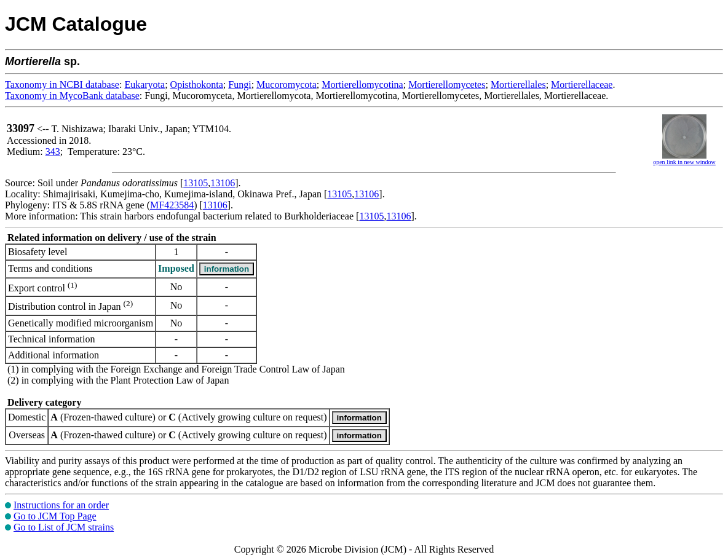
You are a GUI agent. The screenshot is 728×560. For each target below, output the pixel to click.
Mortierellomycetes (447, 85)
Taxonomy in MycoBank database (72, 96)
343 (53, 152)
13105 (196, 183)
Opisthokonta (197, 85)
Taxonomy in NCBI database (62, 85)
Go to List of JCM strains (64, 527)
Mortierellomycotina (362, 85)
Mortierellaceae (582, 85)
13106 (223, 183)
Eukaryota (144, 85)
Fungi (239, 85)
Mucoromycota (287, 85)
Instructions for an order (61, 505)
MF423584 (172, 205)
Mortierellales (518, 85)
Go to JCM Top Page (55, 516)
